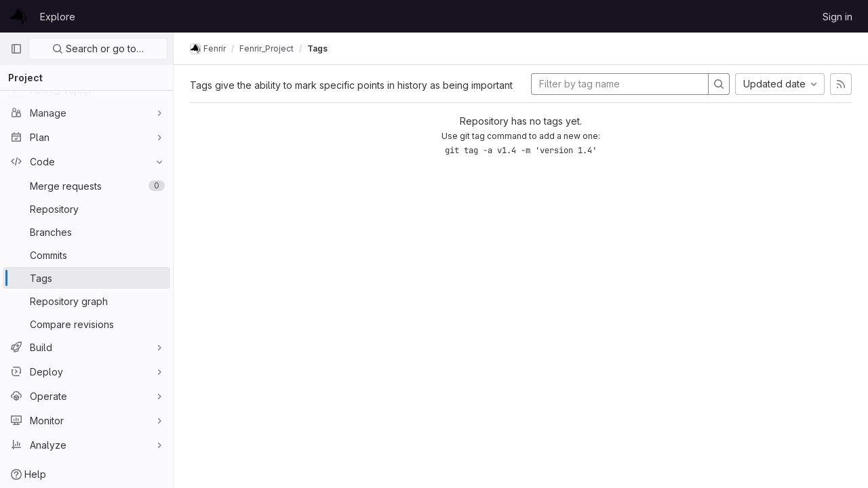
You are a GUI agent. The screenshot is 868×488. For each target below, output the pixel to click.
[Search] (719, 84)
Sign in (837, 17)
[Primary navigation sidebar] (16, 49)
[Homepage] (18, 16)
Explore (58, 17)
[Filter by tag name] (620, 84)
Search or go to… (98, 48)
